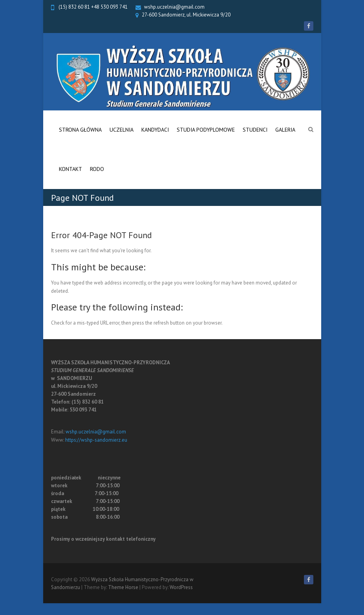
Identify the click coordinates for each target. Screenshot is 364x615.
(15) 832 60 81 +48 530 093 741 (92, 7)
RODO (97, 169)
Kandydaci (155, 130)
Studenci (255, 130)
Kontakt (70, 169)
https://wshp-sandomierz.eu (96, 440)
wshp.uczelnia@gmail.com (174, 7)
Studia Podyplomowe (206, 130)
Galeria (285, 130)
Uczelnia (122, 130)
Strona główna (80, 130)
